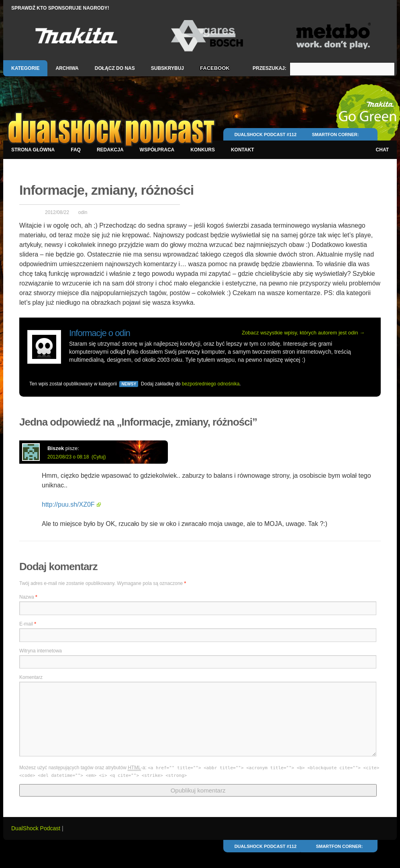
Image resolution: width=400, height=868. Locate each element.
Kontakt (243, 150)
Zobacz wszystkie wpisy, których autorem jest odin (303, 333)
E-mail (28, 624)
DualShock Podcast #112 (266, 134)
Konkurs (203, 150)
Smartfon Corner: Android (336, 138)
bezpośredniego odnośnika (211, 384)
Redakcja (110, 150)
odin (83, 212)
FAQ (76, 150)
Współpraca (157, 150)
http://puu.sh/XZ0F (68, 504)
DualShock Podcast (37, 828)
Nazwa (28, 597)
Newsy (129, 384)
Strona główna (33, 150)
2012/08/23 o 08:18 (68, 457)
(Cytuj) (99, 457)
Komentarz (31, 677)
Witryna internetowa (41, 651)
